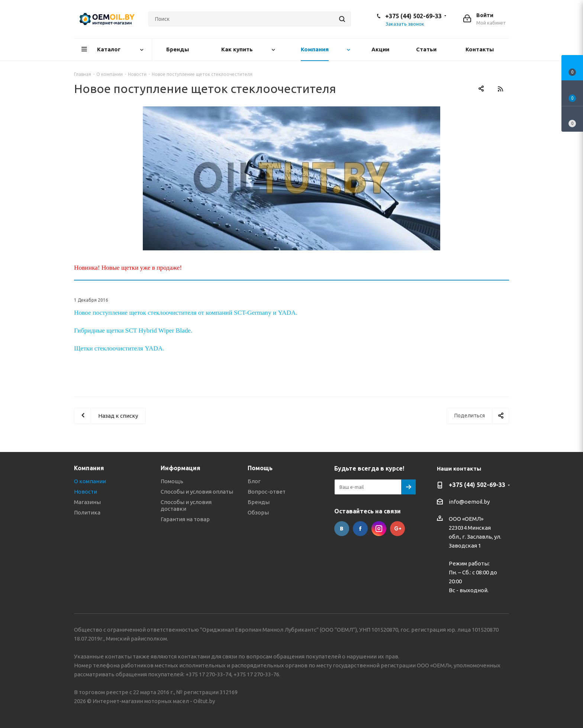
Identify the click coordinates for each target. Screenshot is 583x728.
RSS (500, 89)
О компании (90, 481)
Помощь (172, 481)
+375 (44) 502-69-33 (413, 16)
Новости (86, 492)
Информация (181, 468)
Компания (89, 468)
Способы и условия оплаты (197, 492)
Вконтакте (342, 529)
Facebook (360, 529)
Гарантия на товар (185, 519)
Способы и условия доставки (186, 505)
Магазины (87, 502)
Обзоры (258, 512)
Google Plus (397, 529)
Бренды (259, 502)
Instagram (379, 529)
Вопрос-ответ (267, 492)
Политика (87, 512)
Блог (254, 481)
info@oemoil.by (469, 502)
